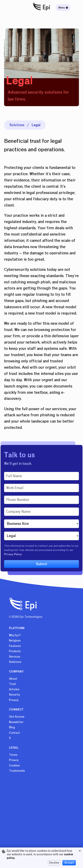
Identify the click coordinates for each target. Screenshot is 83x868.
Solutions (17, 125)
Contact (14, 733)
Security (14, 695)
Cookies (14, 765)
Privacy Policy (13, 554)
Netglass (15, 641)
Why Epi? (15, 635)
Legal (36, 125)
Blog (12, 727)
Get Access (17, 717)
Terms (13, 755)
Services (15, 657)
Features (15, 646)
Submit (42, 564)
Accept (69, 863)
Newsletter (16, 722)
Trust (12, 684)
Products (15, 651)
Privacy (14, 700)
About (13, 679)
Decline (54, 863)
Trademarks (17, 771)
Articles (14, 689)
